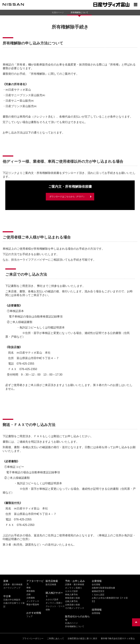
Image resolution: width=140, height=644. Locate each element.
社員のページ (58, 12)
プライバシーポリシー (33, 639)
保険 (48, 610)
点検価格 (31, 598)
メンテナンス (33, 601)
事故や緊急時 (33, 605)
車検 (28, 588)
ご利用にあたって (56, 639)
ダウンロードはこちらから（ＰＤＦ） (67, 197)
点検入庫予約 (71, 601)
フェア (30, 616)
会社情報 (96, 585)
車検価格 (31, 591)
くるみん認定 (98, 595)
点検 (28, 594)
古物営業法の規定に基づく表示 (82, 639)
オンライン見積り (54, 603)
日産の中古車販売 (12, 600)
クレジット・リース (55, 606)
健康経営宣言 (98, 591)
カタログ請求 (52, 600)
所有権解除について (79, 12)
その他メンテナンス (75, 608)
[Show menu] (136, 4)
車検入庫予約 (71, 595)
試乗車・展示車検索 (13, 585)
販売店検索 (51, 585)
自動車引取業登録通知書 (103, 588)
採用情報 (96, 613)
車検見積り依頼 (72, 598)
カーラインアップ (12, 588)
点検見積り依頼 (72, 605)
